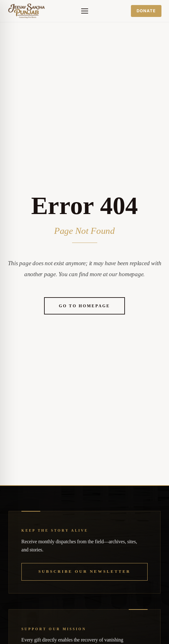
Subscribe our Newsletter (84, 572)
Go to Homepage (84, 306)
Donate (146, 11)
